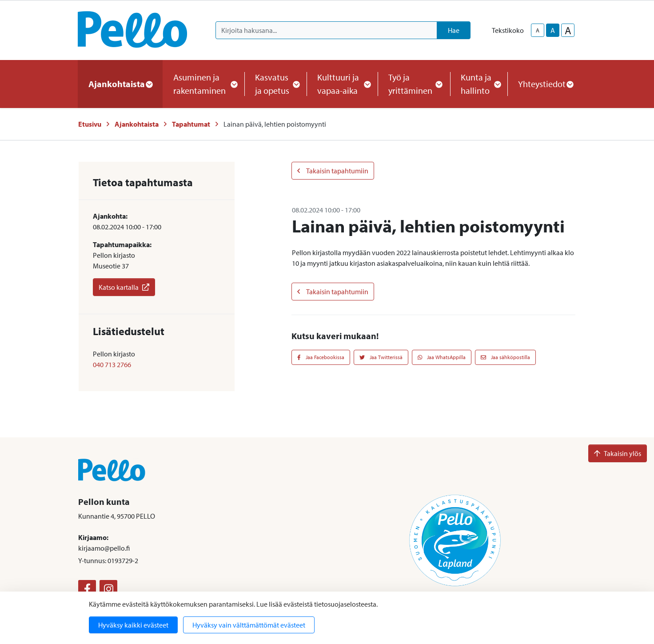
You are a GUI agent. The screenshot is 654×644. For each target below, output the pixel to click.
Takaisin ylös (618, 453)
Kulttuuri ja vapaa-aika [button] (342, 84)
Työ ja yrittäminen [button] (414, 84)
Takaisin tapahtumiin (333, 171)
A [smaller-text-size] (538, 30)
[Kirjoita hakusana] (326, 30)
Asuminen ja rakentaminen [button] (203, 84)
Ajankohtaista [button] (120, 84)
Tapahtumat (191, 124)
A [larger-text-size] (568, 30)
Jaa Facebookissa (321, 357)
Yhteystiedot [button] (545, 84)
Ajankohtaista (137, 124)
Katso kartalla (124, 287)
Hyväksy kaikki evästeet (133, 625)
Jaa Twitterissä (381, 357)
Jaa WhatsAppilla (442, 357)
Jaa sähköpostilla (505, 357)
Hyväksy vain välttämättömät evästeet (249, 625)
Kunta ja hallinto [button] (479, 84)
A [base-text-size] (553, 30)
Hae (454, 30)
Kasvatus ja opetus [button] (275, 84)
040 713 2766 (112, 364)
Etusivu (90, 124)
